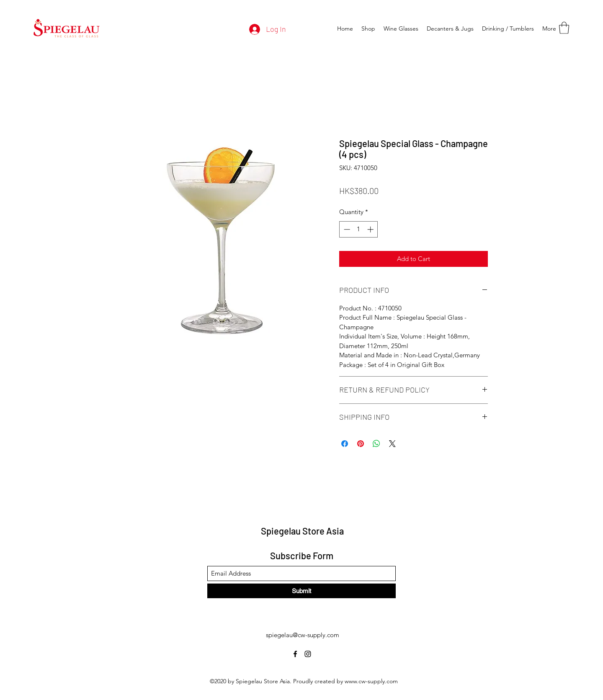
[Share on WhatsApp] (376, 444)
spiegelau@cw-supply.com (303, 635)
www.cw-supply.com (371, 681)
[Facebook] (295, 654)
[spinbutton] (359, 229)
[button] (564, 28)
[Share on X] (392, 444)
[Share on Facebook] (345, 444)
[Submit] (301, 591)
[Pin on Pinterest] (361, 444)
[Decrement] (346, 229)
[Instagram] (308, 654)
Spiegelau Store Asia (302, 531)
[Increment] (371, 229)
